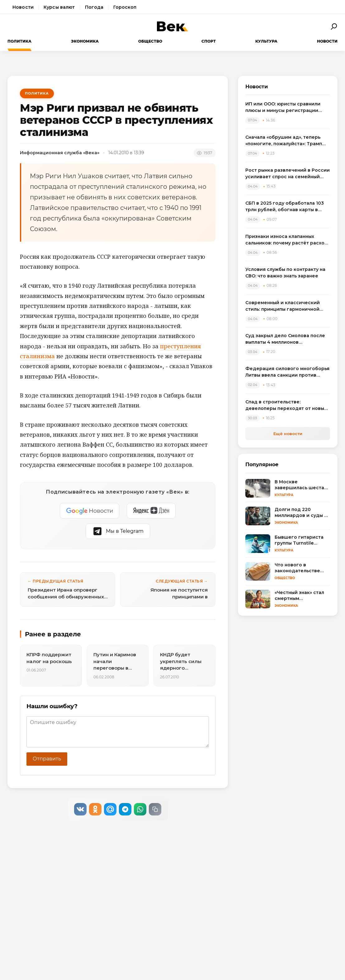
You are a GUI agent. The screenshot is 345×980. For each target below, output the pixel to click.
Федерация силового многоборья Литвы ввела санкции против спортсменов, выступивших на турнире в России (287, 372)
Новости (23, 7)
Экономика (85, 41)
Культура (266, 41)
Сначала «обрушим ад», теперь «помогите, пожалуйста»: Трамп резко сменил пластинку (284, 141)
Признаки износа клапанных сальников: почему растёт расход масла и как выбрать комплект (287, 240)
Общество (150, 41)
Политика (19, 41)
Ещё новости (288, 434)
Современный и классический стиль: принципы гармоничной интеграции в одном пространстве (283, 306)
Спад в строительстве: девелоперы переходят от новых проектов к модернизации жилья (286, 405)
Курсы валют (59, 7)
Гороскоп (125, 7)
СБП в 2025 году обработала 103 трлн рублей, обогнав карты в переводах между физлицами (285, 207)
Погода (94, 7)
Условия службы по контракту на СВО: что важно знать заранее (285, 273)
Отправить (47, 759)
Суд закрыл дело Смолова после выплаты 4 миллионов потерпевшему (285, 339)
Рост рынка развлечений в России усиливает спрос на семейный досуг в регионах (288, 174)
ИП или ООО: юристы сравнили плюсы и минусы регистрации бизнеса (283, 107)
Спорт (209, 41)
